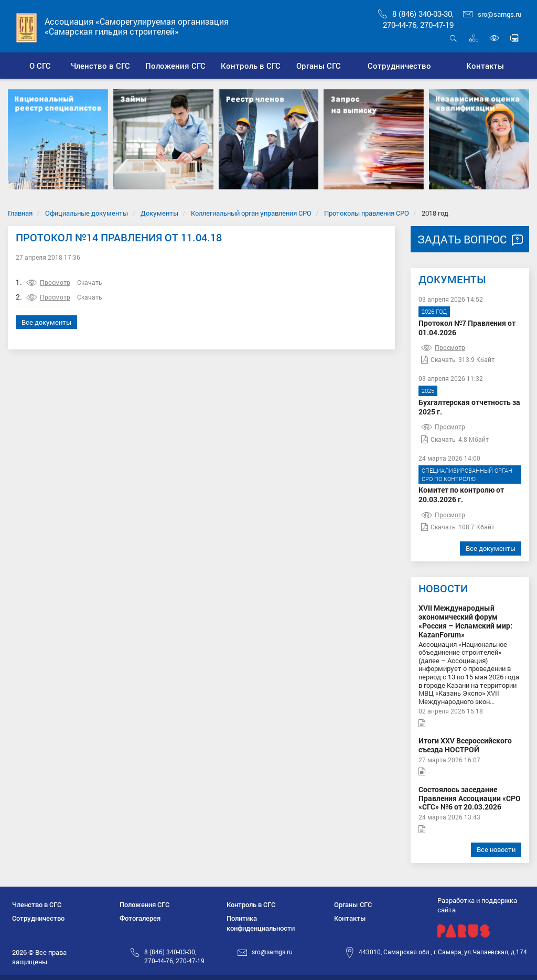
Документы (159, 213)
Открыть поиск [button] (453, 38)
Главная (20, 213)
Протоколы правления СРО (367, 213)
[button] (101, 66)
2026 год (434, 311)
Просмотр (48, 282)
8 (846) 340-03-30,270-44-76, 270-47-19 (416, 19)
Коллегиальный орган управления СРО (251, 213)
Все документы (46, 322)
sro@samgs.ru (492, 14)
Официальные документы (87, 213)
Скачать (90, 282)
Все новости (496, 849)
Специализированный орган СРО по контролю (467, 475)
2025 (428, 391)
